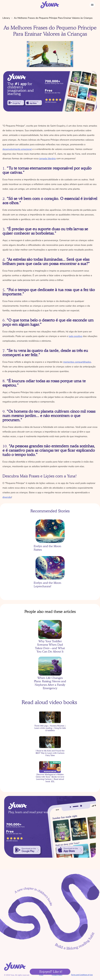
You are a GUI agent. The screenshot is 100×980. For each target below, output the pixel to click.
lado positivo (76, 336)
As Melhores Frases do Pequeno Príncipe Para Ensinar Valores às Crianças (53, 18)
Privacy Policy (57, 975)
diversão (7, 497)
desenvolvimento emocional (17, 149)
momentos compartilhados (77, 362)
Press (41, 975)
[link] (16, 103)
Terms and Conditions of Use (82, 975)
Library (6, 18)
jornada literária (47, 158)
